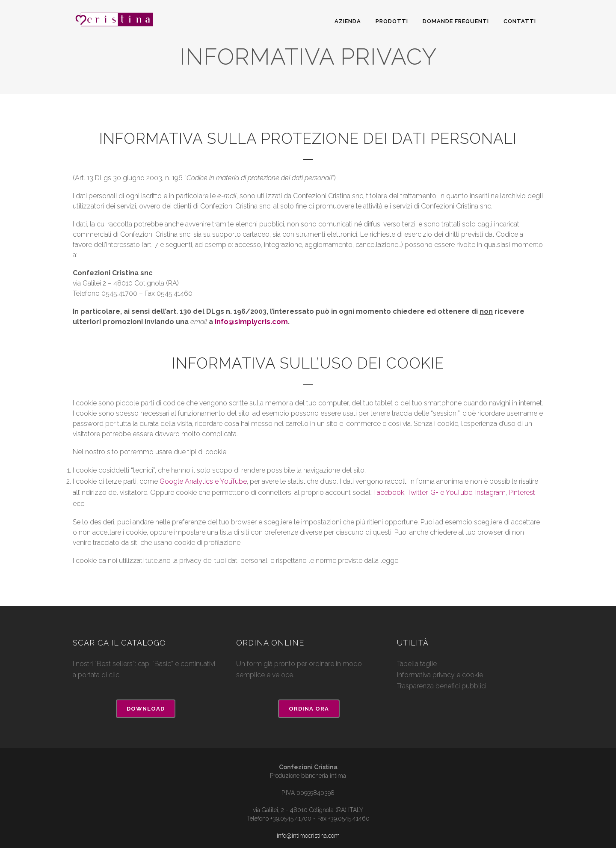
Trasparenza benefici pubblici (442, 686)
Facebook (389, 492)
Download (146, 709)
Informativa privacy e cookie (440, 675)
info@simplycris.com (251, 322)
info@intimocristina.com (308, 836)
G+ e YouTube (451, 492)
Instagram (490, 492)
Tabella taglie (417, 664)
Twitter (417, 492)
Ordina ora (309, 709)
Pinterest (522, 492)
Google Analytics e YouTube (203, 481)
